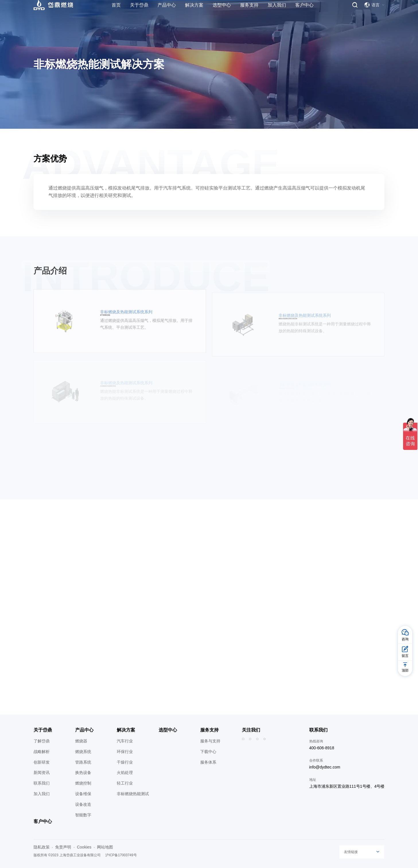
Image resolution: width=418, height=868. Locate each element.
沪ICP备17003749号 (121, 855)
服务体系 (208, 762)
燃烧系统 (83, 752)
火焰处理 (125, 773)
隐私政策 (42, 847)
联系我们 (42, 783)
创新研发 (42, 762)
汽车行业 (125, 741)
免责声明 (63, 847)
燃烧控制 (83, 783)
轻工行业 (125, 783)
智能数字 (83, 815)
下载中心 (208, 752)
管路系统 (83, 762)
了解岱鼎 (42, 741)
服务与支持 (210, 741)
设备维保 (83, 794)
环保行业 (125, 752)
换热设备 (83, 773)
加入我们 (42, 794)
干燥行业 (125, 762)
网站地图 (105, 847)
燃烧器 (81, 741)
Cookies (84, 847)
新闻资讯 (42, 773)
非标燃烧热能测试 (133, 794)
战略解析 (42, 752)
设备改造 (83, 804)
